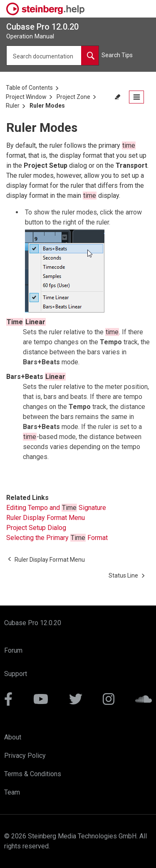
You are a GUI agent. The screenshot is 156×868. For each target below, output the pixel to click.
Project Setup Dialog (36, 528)
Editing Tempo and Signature (56, 508)
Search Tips (117, 55)
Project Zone (73, 97)
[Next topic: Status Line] (123, 575)
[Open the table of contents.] (136, 97)
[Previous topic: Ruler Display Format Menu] (50, 560)
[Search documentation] (90, 56)
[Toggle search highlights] (118, 97)
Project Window (26, 97)
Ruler (13, 106)
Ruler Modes (47, 106)
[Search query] (53, 56)
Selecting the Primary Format (57, 538)
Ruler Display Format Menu (46, 518)
